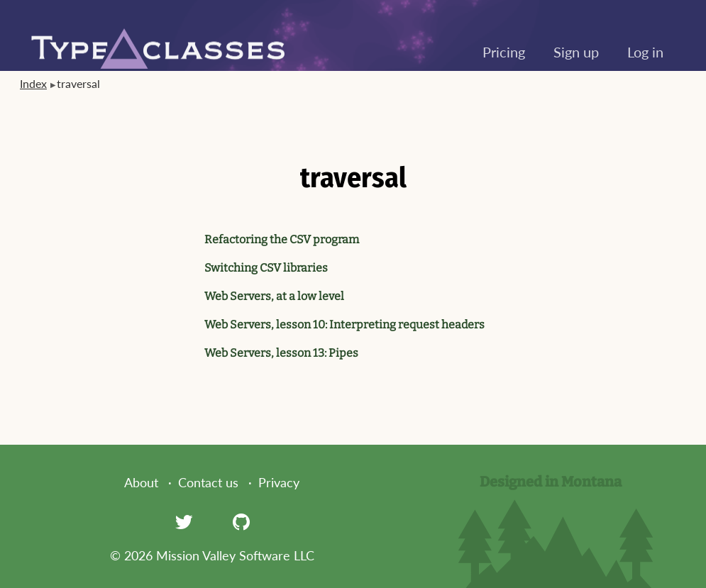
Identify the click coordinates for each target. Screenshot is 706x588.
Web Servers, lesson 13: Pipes (281, 353)
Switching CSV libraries (266, 268)
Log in (645, 52)
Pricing (504, 52)
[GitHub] (241, 521)
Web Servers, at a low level (274, 296)
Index (33, 83)
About (141, 482)
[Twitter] (184, 521)
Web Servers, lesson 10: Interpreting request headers (344, 324)
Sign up (576, 52)
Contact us (208, 482)
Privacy (279, 482)
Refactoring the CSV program (282, 239)
